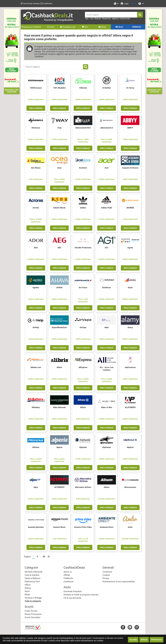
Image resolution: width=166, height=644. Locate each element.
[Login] (124, 4)
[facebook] (123, 627)
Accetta (133, 640)
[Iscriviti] (133, 4)
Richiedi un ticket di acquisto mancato (81, 595)
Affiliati (67, 575)
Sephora (115, 19)
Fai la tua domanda (72, 598)
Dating (28, 588)
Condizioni (107, 572)
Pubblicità (68, 578)
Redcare (98, 19)
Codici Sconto (31, 611)
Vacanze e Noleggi (33, 598)
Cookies (106, 575)
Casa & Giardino (32, 575)
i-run (92, 19)
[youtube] (130, 627)
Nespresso (107, 19)
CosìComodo (125, 19)
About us (68, 572)
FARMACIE (136, 27)
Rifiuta (144, 640)
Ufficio (28, 585)
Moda (27, 595)
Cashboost (69, 582)
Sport (27, 591)
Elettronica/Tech (32, 582)
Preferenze (157, 640)
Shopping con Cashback (31, 27)
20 (44, 557)
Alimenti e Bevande (33, 572)
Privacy (106, 578)
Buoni (119, 27)
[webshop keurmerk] (33, 629)
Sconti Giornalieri (32, 617)
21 (49, 557)
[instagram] (137, 627)
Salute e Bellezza (32, 578)
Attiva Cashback (36, 108)
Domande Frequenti (73, 591)
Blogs (102, 27)
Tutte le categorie (33, 601)
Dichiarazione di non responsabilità (119, 582)
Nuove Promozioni (33, 614)
